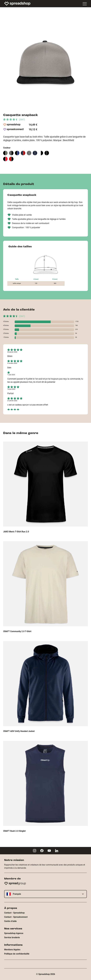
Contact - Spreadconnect (16, 917)
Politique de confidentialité (17, 954)
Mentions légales (12, 950)
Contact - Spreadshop (14, 913)
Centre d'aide (10, 921)
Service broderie (12, 937)
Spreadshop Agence (14, 933)
